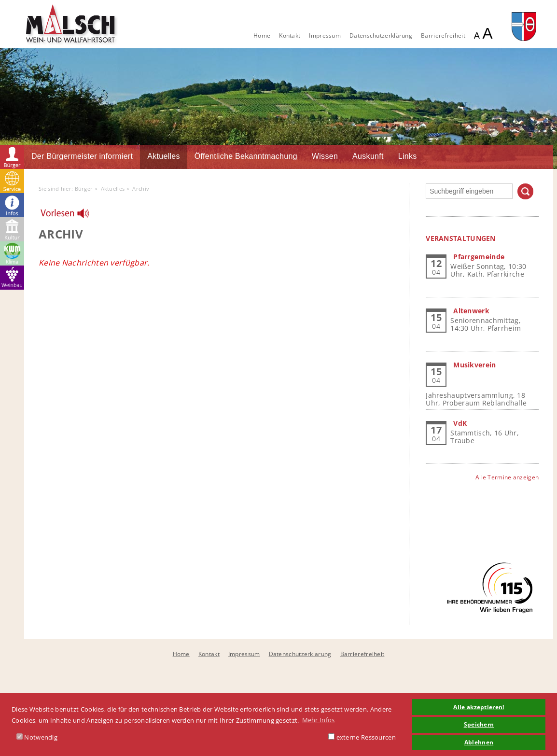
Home (262, 35)
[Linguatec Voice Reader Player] (71, 216)
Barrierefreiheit (443, 35)
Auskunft (368, 156)
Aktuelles (164, 156)
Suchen (525, 191)
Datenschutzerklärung (381, 35)
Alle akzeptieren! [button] (479, 707)
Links (408, 156)
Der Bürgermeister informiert (82, 156)
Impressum (325, 35)
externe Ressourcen (362, 737)
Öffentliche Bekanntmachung (246, 156)
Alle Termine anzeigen (507, 477)
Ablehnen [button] (479, 742)
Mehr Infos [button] (319, 720)
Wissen (325, 156)
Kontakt (290, 35)
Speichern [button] (479, 724)
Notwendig (37, 737)
